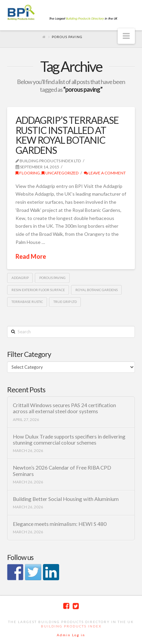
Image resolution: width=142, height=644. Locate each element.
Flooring (28, 173)
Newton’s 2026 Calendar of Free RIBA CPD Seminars (62, 471)
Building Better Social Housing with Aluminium (66, 499)
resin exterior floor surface (38, 290)
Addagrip (20, 278)
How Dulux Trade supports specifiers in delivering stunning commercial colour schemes (69, 440)
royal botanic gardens (97, 290)
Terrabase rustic (27, 302)
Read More (31, 256)
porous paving (52, 278)
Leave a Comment (105, 173)
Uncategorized (60, 173)
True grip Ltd (65, 302)
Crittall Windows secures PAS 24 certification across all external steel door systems (64, 408)
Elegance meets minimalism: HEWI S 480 (60, 524)
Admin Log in (71, 635)
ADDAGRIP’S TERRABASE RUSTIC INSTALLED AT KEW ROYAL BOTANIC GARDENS (67, 135)
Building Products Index (71, 626)
